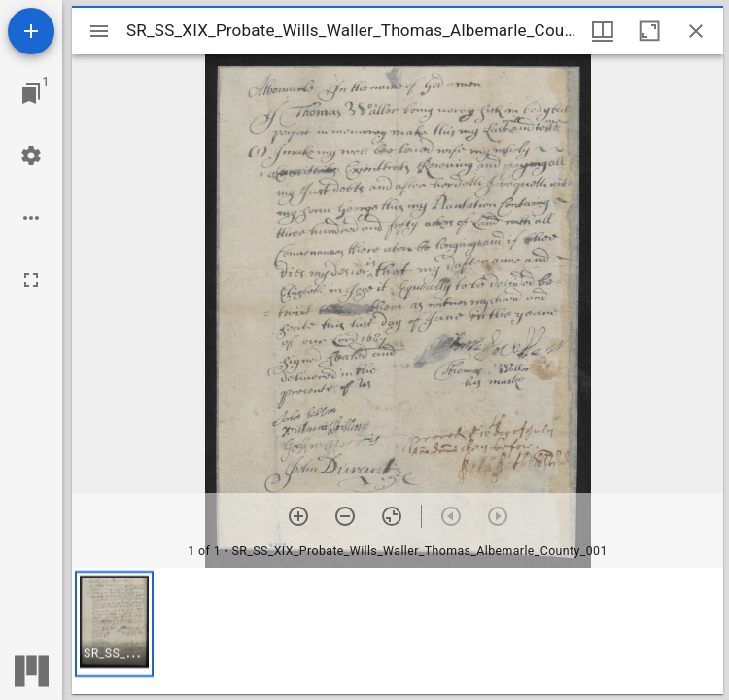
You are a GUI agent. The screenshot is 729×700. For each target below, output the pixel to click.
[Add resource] (31, 31)
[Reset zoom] (392, 516)
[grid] (398, 631)
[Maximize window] (649, 31)
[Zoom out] (345, 516)
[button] (114, 624)
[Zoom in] (298, 516)
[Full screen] (31, 280)
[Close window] (696, 31)
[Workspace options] (31, 218)
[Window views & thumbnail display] (603, 31)
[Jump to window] (31, 93)
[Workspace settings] (31, 156)
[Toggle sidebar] (99, 31)
